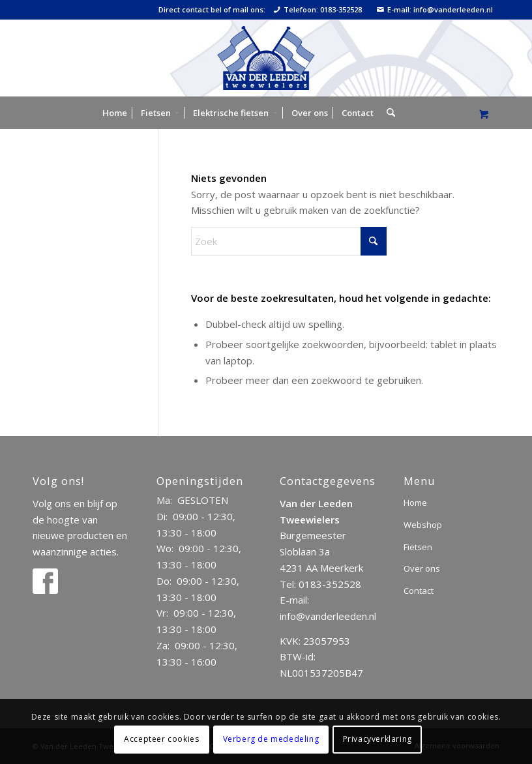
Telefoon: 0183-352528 (318, 10)
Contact (419, 591)
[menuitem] (115, 113)
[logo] (266, 58)
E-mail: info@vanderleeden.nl (435, 10)
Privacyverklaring (377, 739)
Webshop (423, 525)
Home (415, 503)
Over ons (422, 568)
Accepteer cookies (161, 739)
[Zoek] (388, 113)
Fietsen (418, 547)
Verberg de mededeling (271, 739)
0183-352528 (330, 584)
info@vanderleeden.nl (328, 616)
